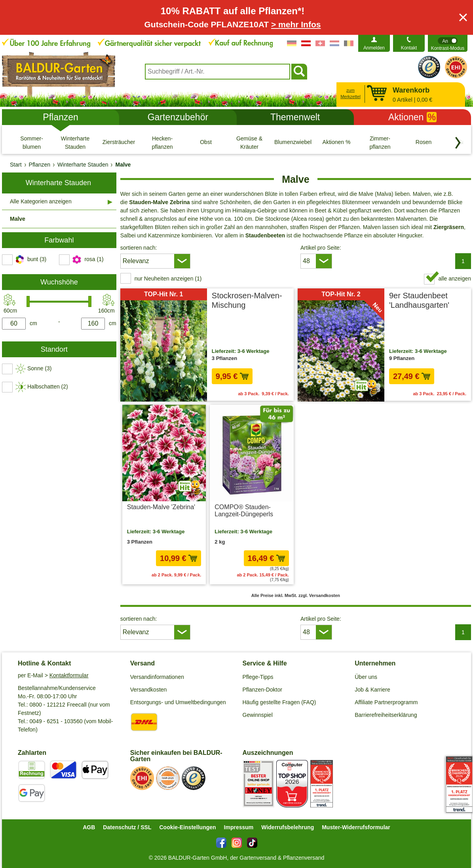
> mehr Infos (296, 24)
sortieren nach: (139, 248)
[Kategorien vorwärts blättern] (458, 143)
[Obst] (206, 142)
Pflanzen (61, 117)
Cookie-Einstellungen (187, 827)
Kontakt (409, 48)
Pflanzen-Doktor (262, 690)
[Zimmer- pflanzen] (380, 142)
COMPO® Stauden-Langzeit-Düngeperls (244, 511)
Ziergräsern (449, 227)
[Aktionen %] (336, 142)
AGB (89, 827)
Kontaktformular (69, 675)
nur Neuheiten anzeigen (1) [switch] (168, 279)
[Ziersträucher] (119, 142)
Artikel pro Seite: (321, 248)
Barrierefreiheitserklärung (386, 715)
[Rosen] (424, 142)
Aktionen (412, 117)
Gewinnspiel (258, 715)
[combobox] (218, 72)
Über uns (366, 677)
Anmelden (374, 48)
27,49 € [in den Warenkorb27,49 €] (412, 376)
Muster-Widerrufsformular (356, 827)
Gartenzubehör (178, 117)
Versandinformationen (157, 677)
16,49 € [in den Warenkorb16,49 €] (266, 558)
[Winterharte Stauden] (75, 142)
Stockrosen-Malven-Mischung (247, 300)
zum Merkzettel (350, 94)
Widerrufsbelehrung (288, 827)
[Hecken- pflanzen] (162, 142)
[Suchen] (299, 72)
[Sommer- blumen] (32, 142)
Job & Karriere (372, 690)
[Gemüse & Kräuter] (249, 142)
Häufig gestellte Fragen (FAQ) (279, 702)
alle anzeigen (455, 279)
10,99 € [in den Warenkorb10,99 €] (179, 558)
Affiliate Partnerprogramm (386, 702)
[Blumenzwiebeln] (293, 142)
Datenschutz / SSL (127, 827)
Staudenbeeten (265, 235)
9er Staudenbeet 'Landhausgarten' (419, 300)
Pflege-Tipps (258, 677)
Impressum (239, 827)
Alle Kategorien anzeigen (41, 201)
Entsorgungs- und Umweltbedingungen (178, 702)
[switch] (448, 43)
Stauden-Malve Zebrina (159, 202)
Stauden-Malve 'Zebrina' (161, 507)
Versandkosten (149, 690)
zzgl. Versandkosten (319, 595)
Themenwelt (295, 117)
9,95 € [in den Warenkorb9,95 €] (232, 376)
